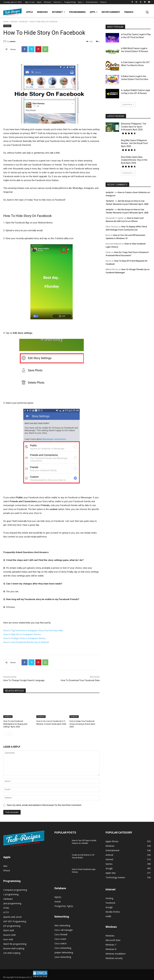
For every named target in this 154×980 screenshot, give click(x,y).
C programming (11, 894)
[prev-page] (5, 734)
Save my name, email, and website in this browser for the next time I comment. (44, 805)
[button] (147, 12)
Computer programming (15, 890)
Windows (110, 936)
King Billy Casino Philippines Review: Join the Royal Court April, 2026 (135, 143)
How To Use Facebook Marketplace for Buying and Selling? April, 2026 (15, 724)
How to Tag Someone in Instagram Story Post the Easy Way (33, 631)
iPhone (7, 870)
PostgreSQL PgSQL (64, 906)
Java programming (12, 903)
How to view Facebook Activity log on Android (26, 642)
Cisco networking (63, 948)
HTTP (6, 912)
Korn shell (8, 939)
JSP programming (12, 926)
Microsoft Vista (113, 940)
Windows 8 (111, 949)
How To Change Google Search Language (24, 680)
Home (6, 22)
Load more (128, 104)
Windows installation (116, 954)
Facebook (23, 22)
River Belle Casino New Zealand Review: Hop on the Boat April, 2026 (134, 160)
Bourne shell (9, 935)
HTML (6, 908)
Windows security (114, 958)
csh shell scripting (12, 953)
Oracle (58, 902)
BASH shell (9, 930)
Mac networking (62, 925)
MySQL (58, 897)
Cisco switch (60, 943)
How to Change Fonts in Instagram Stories (24, 638)
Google (109, 907)
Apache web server (13, 917)
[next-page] (10, 734)
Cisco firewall (61, 934)
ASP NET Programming (15, 921)
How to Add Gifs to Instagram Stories (22, 634)
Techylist (110, 201)
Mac (5, 866)
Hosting (109, 898)
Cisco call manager (64, 930)
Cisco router (60, 939)
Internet (14, 22)
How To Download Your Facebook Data (80, 680)
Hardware (8, 899)
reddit (108, 916)
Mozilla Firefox (113, 912)
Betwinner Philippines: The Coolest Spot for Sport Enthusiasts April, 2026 (134, 127)
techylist (109, 192)
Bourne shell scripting (14, 948)
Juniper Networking (64, 952)
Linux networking (63, 957)
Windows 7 (111, 945)
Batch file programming (15, 944)
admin (13, 41)
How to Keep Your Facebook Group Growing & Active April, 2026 (82, 724)
